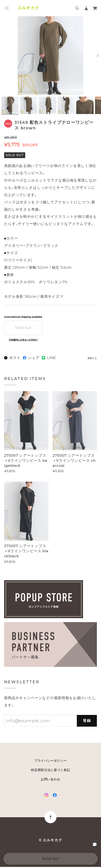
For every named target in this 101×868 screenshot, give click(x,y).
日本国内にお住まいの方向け (23, 341)
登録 (87, 722)
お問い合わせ (50, 780)
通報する (92, 359)
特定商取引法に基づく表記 (50, 771)
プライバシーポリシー (50, 762)
